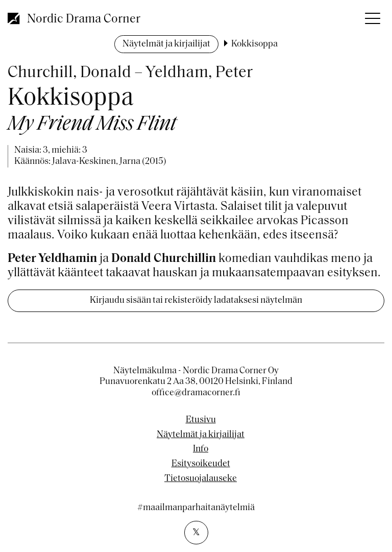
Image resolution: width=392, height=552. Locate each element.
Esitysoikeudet (201, 464)
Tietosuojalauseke (201, 479)
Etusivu (201, 420)
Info (201, 449)
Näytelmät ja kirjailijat (166, 44)
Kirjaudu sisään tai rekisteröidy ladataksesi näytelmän (196, 301)
